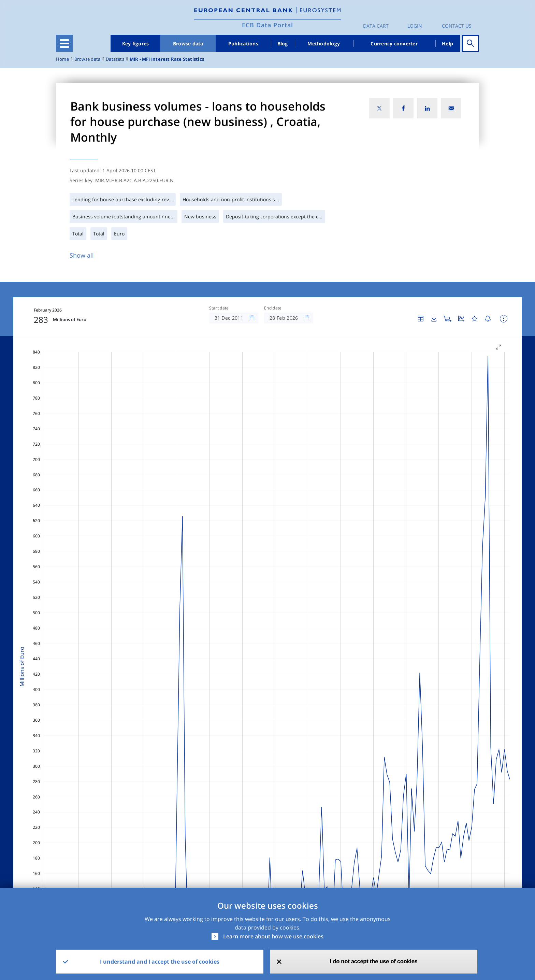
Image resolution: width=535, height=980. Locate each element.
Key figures (136, 44)
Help (447, 44)
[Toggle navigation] (64, 43)
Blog (283, 44)
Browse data (188, 44)
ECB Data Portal (267, 25)
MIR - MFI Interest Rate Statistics (167, 59)
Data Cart (376, 26)
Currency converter (394, 44)
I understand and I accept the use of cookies (160, 962)
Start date (219, 308)
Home (62, 59)
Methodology (324, 44)
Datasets (115, 59)
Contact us (457, 26)
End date (273, 308)
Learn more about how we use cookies (273, 936)
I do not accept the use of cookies (374, 961)
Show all (82, 255)
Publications (243, 44)
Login (415, 26)
